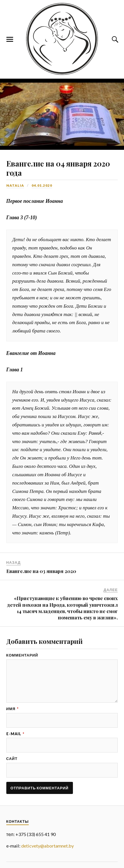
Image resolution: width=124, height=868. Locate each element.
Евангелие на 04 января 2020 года (58, 168)
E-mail (15, 734)
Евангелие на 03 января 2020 (41, 571)
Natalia (15, 185)
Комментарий (22, 655)
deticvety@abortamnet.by (48, 846)
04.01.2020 (42, 185)
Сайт (12, 759)
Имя (12, 709)
